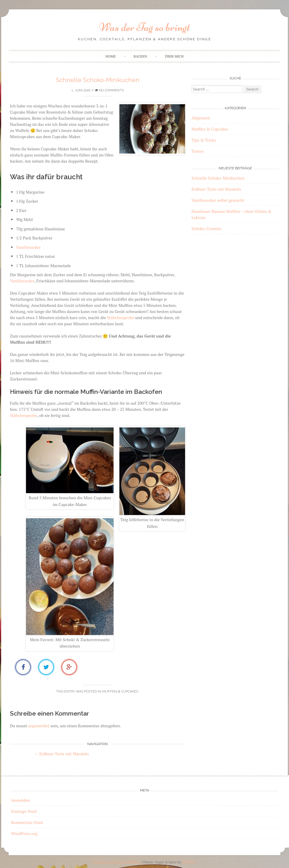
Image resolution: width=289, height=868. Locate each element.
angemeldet (39, 726)
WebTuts (189, 862)
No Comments (109, 90)
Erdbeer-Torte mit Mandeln (61, 754)
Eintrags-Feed (24, 811)
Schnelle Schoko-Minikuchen (98, 80)
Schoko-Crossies (206, 228)
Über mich (174, 56)
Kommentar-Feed (27, 822)
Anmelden (20, 800)
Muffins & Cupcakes (120, 692)
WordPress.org (24, 833)
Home (110, 56)
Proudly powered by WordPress (116, 862)
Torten (197, 151)
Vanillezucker (28, 247)
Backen (140, 56)
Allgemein (201, 118)
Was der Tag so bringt (144, 27)
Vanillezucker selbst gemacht (218, 200)
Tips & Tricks (204, 140)
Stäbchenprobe (120, 318)
